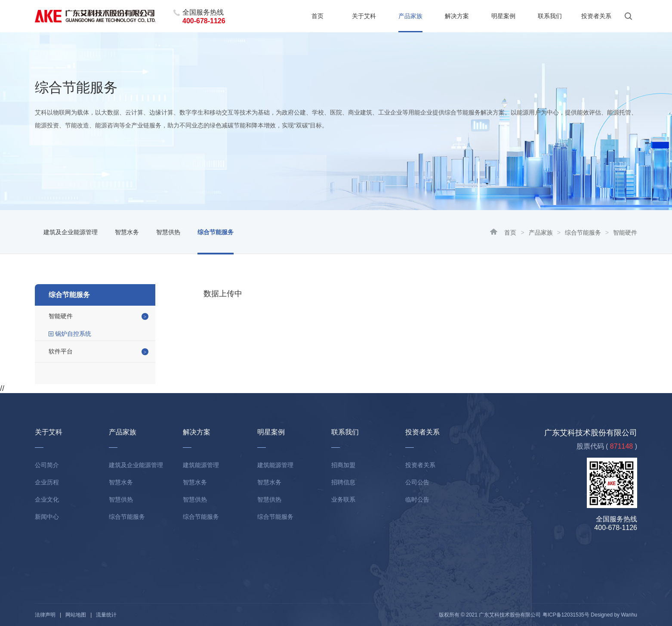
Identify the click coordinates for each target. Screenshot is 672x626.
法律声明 (45, 615)
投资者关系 (596, 16)
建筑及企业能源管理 (71, 232)
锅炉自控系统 (73, 334)
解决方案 (457, 16)
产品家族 (410, 16)
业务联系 (343, 499)
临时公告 (417, 499)
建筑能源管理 (201, 465)
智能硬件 (61, 316)
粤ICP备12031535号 (566, 615)
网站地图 (76, 615)
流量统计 (106, 615)
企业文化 (47, 499)
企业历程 (47, 482)
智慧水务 (127, 232)
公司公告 (417, 482)
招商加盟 (343, 465)
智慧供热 (168, 232)
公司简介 (47, 465)
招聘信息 (343, 482)
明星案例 (503, 16)
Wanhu (629, 615)
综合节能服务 (583, 232)
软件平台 (61, 351)
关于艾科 (364, 16)
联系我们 (550, 16)
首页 (318, 16)
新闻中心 (47, 517)
